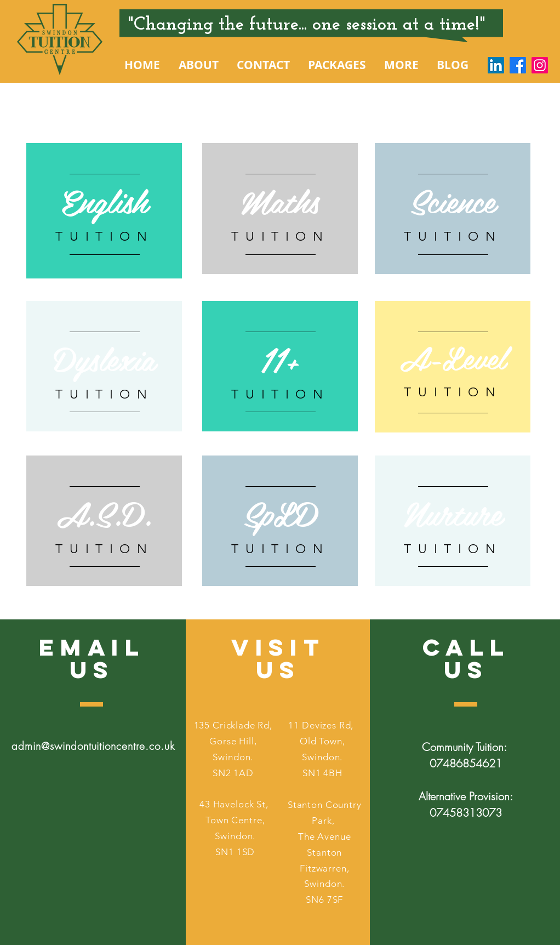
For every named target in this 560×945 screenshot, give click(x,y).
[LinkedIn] (496, 65)
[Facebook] (518, 65)
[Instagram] (540, 65)
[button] (198, 65)
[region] (104, 211)
